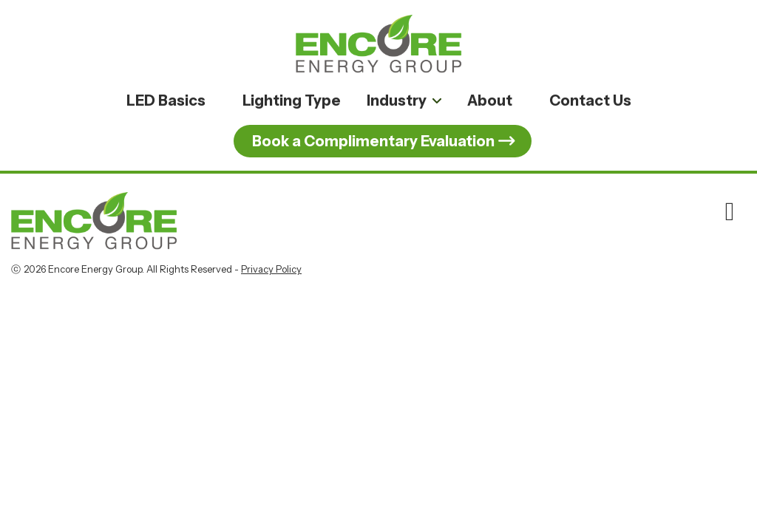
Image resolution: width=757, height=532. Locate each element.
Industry (397, 100)
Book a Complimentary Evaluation (373, 141)
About (490, 100)
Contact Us (590, 100)
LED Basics (166, 100)
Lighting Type (292, 100)
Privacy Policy (271, 269)
